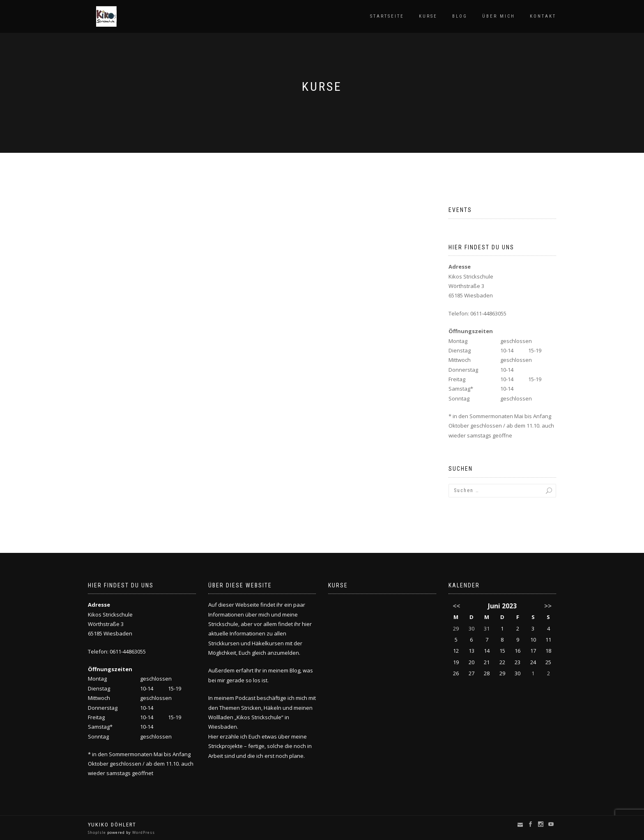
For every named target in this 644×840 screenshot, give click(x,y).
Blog (460, 16)
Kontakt (543, 16)
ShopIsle (98, 832)
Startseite (387, 16)
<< (456, 606)
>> (548, 606)
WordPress (143, 832)
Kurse (428, 16)
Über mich (499, 16)
